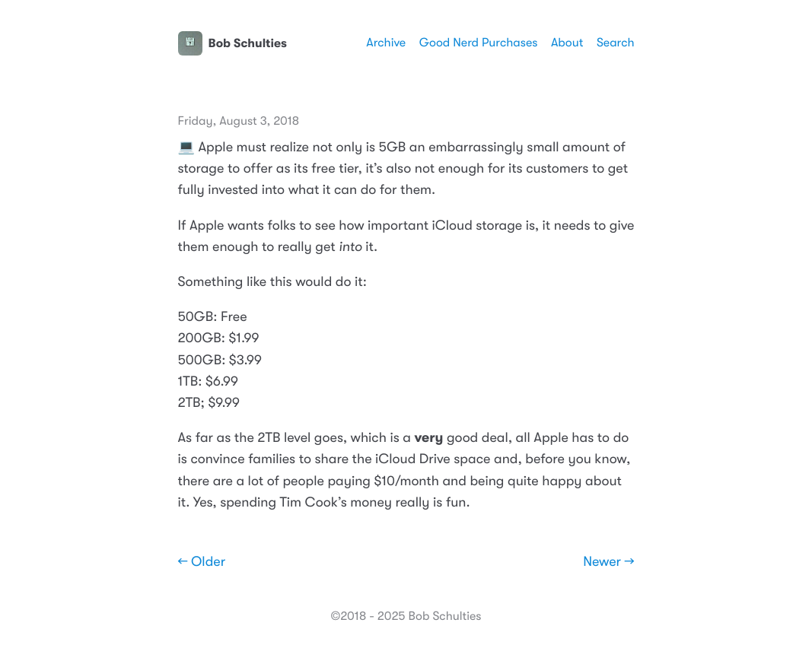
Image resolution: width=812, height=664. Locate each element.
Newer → (608, 562)
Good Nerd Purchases (479, 43)
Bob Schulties (232, 43)
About (567, 43)
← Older (202, 562)
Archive (386, 43)
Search (616, 43)
